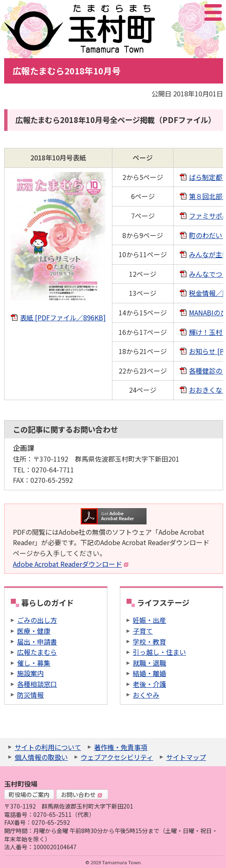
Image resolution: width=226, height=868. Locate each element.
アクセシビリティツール (191, 12)
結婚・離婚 (149, 673)
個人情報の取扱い (41, 757)
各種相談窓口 (37, 684)
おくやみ (146, 695)
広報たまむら (37, 652)
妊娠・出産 (149, 620)
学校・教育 (149, 642)
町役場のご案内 (29, 794)
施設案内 (30, 673)
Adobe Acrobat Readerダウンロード (71, 564)
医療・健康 (34, 631)
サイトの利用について (48, 747)
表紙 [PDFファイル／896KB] (63, 317)
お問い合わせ (82, 794)
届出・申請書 (37, 642)
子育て (143, 631)
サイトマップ (186, 757)
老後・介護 (149, 684)
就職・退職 (149, 663)
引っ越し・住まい (159, 652)
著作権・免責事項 (121, 747)
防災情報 (30, 695)
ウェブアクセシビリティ (117, 757)
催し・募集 (34, 663)
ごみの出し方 (37, 620)
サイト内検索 (171, 12)
